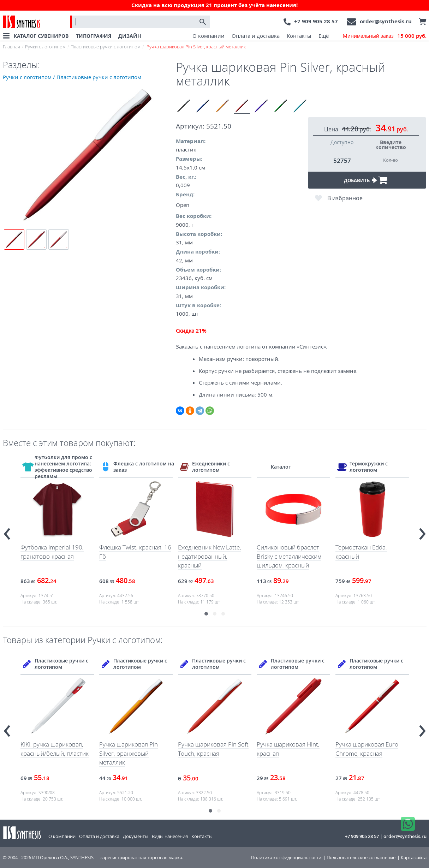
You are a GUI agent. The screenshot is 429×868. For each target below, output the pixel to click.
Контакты (299, 36)
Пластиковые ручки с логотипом (106, 47)
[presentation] (7, 531)
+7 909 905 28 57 (316, 21)
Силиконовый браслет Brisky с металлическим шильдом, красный (289, 556)
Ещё (324, 36)
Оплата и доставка (256, 36)
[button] (206, 614)
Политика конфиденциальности (286, 858)
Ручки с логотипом (45, 47)
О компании (208, 36)
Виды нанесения (170, 836)
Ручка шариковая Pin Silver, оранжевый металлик (129, 753)
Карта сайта (414, 858)
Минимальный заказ (385, 36)
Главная (11, 47)
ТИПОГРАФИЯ (94, 36)
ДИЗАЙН (130, 36)
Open (183, 205)
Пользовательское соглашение (361, 858)
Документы (136, 836)
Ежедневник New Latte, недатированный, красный (210, 556)
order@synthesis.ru (386, 21)
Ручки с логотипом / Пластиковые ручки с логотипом (72, 77)
